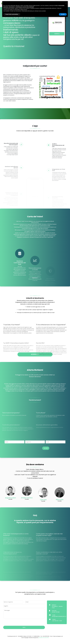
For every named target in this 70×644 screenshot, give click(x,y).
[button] (66, 629)
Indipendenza (19, 2)
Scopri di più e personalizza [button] (12, 640)
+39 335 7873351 (56, 617)
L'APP (26, 2)
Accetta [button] (63, 640)
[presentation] (31, 453)
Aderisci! (39, 2)
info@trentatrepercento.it (59, 621)
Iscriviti (46, 453)
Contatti (65, 2)
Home (12, 2)
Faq (60, 2)
